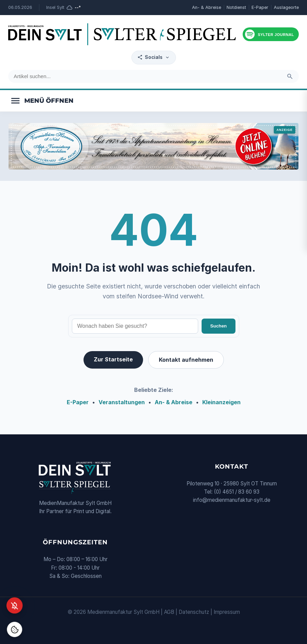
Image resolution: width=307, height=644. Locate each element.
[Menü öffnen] (42, 101)
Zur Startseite (113, 359)
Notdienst (236, 7)
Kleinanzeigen (221, 402)
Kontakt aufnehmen (186, 360)
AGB (169, 612)
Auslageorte (286, 7)
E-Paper (260, 7)
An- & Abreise (207, 7)
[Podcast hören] (271, 34)
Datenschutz (194, 612)
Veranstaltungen (122, 402)
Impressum (227, 612)
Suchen (218, 326)
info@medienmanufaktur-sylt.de (232, 500)
